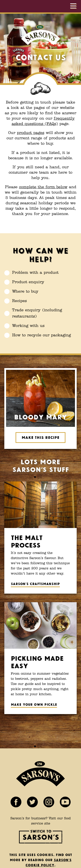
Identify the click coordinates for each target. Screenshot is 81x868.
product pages (31, 133)
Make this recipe (40, 437)
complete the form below (43, 187)
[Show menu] (73, 6)
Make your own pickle (34, 704)
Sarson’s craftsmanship (35, 583)
